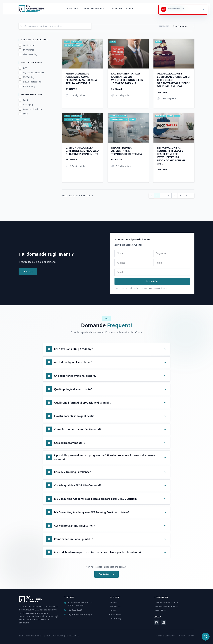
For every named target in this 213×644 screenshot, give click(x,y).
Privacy (181, 636)
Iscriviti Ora (152, 281)
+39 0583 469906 (76, 610)
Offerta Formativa (94, 9)
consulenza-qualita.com (166, 602)
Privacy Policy (115, 614)
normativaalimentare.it (166, 606)
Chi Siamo (73, 9)
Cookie (191, 636)
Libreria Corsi (115, 606)
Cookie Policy (115, 618)
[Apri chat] (206, 637)
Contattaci (28, 272)
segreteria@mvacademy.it (80, 614)
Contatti (131, 9)
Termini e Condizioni (165, 636)
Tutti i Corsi (116, 9)
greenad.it (160, 610)
